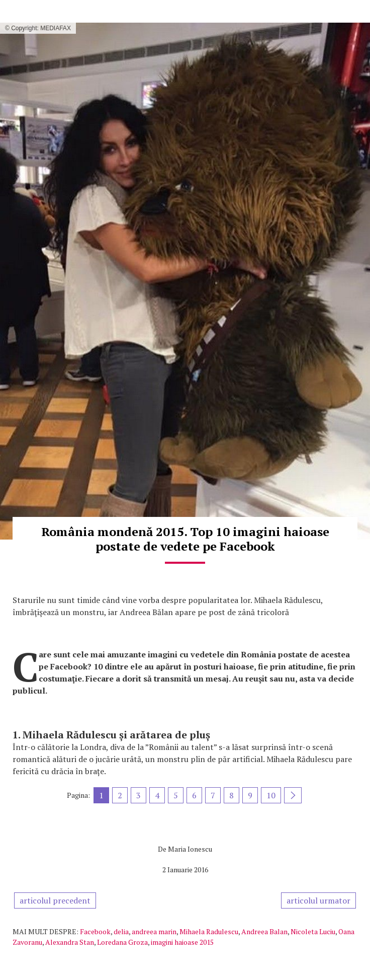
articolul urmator (318, 900)
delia (121, 931)
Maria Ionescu (190, 849)
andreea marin (154, 931)
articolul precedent (55, 900)
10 (271, 795)
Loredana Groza (122, 942)
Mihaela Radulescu (209, 931)
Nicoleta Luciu (313, 931)
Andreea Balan (264, 931)
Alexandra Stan (70, 942)
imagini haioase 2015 (182, 942)
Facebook (95, 931)
